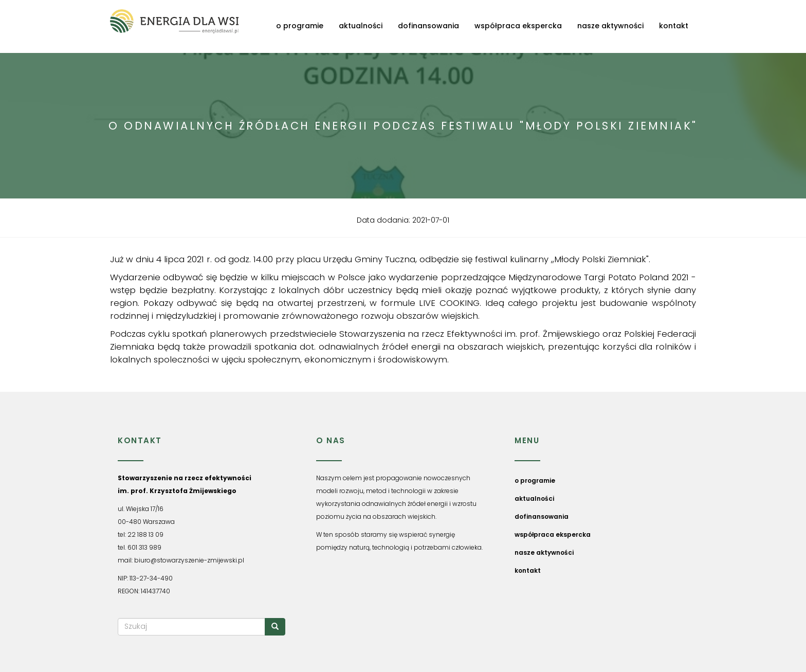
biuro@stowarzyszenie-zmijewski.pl (189, 560)
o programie (300, 26)
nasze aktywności (610, 26)
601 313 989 (144, 547)
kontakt (674, 26)
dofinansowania (428, 26)
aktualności (361, 26)
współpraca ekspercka (518, 26)
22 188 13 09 (145, 534)
